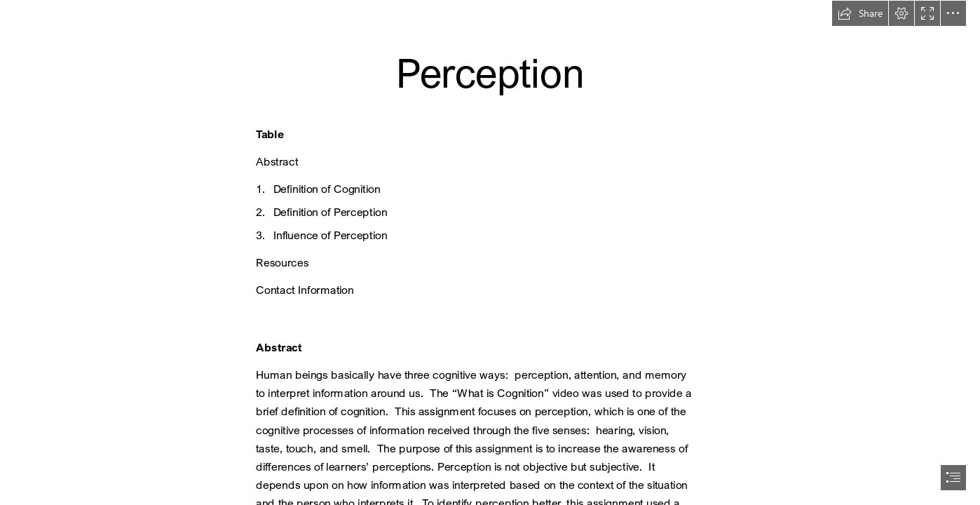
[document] (490, 252)
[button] (860, 13)
